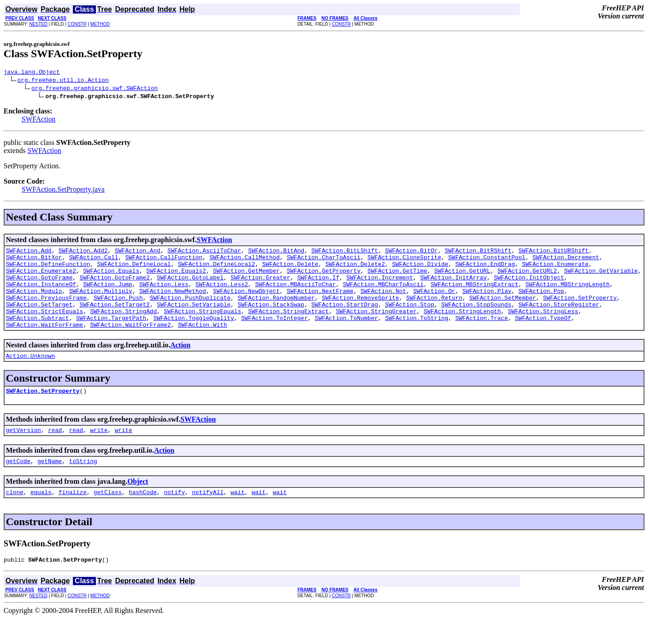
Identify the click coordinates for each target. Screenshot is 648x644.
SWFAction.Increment (380, 285)
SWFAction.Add (29, 253)
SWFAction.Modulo (34, 302)
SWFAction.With (202, 342)
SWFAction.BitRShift (478, 253)
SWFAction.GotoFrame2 (115, 285)
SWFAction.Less (164, 293)
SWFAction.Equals (111, 277)
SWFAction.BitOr (412, 253)
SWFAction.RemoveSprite (360, 310)
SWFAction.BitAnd (276, 253)
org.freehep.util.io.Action (63, 81)
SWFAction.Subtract (37, 334)
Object (138, 504)
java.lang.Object (32, 73)
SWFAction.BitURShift (553, 253)
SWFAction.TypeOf (543, 334)
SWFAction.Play (487, 302)
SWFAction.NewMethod (172, 302)
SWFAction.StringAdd (123, 326)
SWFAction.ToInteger (274, 334)
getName (50, 484)
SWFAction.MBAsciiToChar (295, 293)
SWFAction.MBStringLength (568, 293)
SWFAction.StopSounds (476, 318)
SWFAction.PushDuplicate (190, 310)
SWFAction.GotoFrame (39, 285)
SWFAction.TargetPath (111, 334)
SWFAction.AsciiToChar (204, 253)
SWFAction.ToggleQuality (194, 334)
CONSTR (77, 24)
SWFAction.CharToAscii (324, 261)
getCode (18, 484)
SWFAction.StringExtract (288, 326)
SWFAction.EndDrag (485, 269)
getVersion (23, 451)
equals (41, 516)
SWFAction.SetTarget (39, 318)
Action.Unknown (30, 374)
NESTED (38, 24)
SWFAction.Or (434, 302)
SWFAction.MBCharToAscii (383, 293)
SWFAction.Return (434, 310)
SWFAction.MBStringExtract (475, 293)
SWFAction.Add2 (83, 253)
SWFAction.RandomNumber (276, 310)
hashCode (143, 516)
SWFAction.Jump (108, 293)
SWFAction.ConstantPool (487, 261)
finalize (72, 516)
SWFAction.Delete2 (355, 269)
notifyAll (208, 516)
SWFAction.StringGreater (376, 326)
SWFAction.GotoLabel (190, 285)
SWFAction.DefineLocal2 (216, 269)
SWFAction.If (318, 285)
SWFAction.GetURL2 (527, 277)
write (99, 451)
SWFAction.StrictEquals (45, 326)
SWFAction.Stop (409, 318)
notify (174, 516)
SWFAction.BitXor (34, 261)
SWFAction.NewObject (246, 302)
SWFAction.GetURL (462, 277)
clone (15, 516)
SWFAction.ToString (416, 334)
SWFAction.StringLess (543, 326)
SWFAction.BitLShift (345, 253)
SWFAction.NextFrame (320, 302)
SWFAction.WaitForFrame (45, 342)
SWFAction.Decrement (566, 261)
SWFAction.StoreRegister (559, 318)
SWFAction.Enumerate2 (41, 277)
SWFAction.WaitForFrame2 (130, 342)
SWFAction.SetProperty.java (63, 191)
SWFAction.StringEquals (202, 326)
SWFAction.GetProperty (324, 277)
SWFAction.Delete (290, 269)
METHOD (100, 24)
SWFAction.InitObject (529, 285)
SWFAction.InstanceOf (41, 293)
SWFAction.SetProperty (580, 310)
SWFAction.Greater (260, 285)
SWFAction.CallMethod (244, 261)
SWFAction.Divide (420, 269)
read (55, 451)
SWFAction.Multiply (100, 302)
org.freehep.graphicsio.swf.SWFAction (95, 89)
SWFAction (38, 120)
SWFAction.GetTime (398, 277)
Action (180, 363)
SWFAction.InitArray (454, 285)
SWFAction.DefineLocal (134, 269)
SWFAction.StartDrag (345, 318)
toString (83, 484)
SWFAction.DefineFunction (48, 269)
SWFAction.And (137, 253)
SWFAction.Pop (541, 302)
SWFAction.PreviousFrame (46, 310)
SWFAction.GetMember (246, 277)
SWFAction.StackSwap (271, 318)
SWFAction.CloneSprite (405, 261)
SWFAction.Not (383, 302)
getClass (108, 516)
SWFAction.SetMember (503, 310)
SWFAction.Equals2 (176, 277)
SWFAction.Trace (482, 334)
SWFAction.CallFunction (164, 261)
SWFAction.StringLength (462, 326)
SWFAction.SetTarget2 (115, 318)
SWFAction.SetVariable (193, 318)
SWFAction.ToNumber (346, 334)
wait (237, 516)
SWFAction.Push (118, 310)
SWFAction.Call (93, 261)
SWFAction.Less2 (222, 293)
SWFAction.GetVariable (601, 277)
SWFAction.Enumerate (555, 269)
